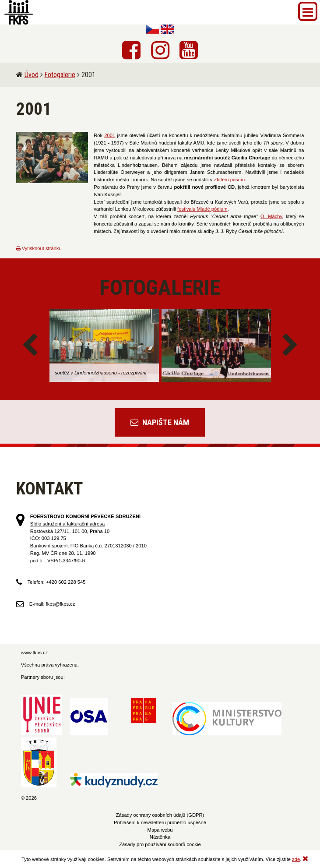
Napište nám (160, 422)
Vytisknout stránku (39, 248)
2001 (110, 135)
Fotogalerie (60, 75)
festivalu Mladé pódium (202, 209)
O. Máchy (271, 216)
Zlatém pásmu (229, 180)
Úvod (32, 75)
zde (296, 859)
